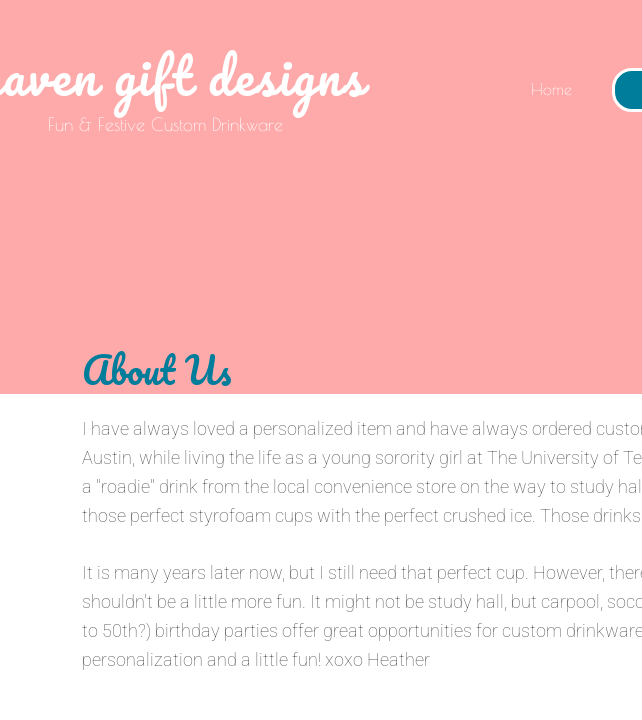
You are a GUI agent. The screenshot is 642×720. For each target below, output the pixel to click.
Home (551, 89)
